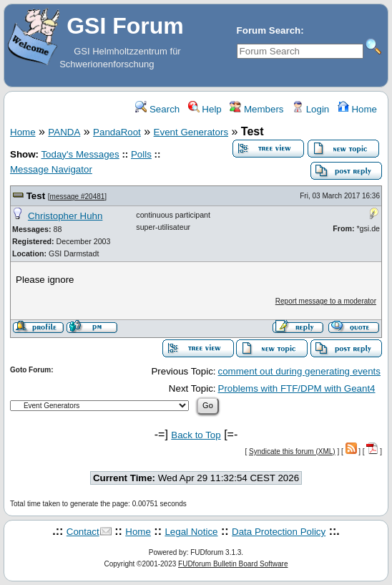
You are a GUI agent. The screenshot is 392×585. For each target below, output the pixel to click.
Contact (83, 532)
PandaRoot (117, 132)
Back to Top (196, 435)
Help (205, 109)
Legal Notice (191, 532)
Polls (141, 154)
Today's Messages (80, 154)
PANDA (64, 132)
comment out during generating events (299, 371)
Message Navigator (51, 169)
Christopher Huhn (65, 216)
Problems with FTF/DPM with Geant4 (297, 388)
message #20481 (78, 197)
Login (310, 109)
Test (36, 196)
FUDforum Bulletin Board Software (233, 564)
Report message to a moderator (326, 301)
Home (357, 109)
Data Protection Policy (279, 532)
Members (256, 109)
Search (157, 109)
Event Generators (191, 132)
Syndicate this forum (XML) (292, 451)
